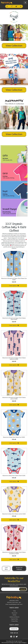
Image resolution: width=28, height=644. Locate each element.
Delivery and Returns (15, 617)
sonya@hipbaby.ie (13, 604)
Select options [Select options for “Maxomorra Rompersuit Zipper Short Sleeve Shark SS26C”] (14, 325)
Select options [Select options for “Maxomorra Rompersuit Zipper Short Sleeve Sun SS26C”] (14, 286)
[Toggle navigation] (25, 3)
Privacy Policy (15, 621)
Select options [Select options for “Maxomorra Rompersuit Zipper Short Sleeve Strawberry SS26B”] (14, 559)
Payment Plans (14, 619)
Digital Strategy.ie (22, 643)
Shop (15, 611)
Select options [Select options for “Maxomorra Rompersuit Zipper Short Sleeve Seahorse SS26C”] (14, 365)
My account (15, 613)
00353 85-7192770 (11, 602)
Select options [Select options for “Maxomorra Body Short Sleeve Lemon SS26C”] (14, 520)
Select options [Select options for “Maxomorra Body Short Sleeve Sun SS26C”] (14, 443)
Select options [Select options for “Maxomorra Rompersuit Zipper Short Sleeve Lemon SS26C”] (14, 405)
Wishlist (14, 615)
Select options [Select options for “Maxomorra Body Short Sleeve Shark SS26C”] (14, 481)
